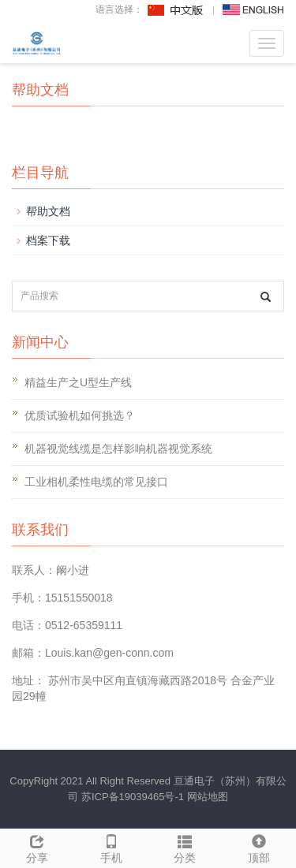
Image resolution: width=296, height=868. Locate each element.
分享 (37, 847)
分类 (185, 847)
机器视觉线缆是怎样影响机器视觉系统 (118, 449)
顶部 (259, 847)
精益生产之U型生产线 (78, 382)
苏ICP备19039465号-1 (133, 797)
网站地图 (208, 797)
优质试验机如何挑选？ (80, 415)
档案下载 (48, 240)
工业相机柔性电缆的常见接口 (96, 482)
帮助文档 (48, 211)
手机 (111, 847)
